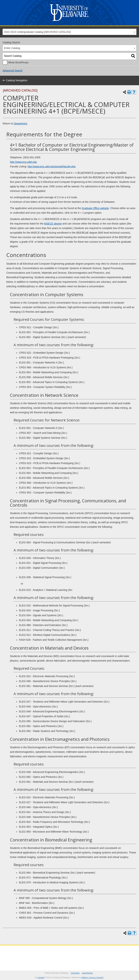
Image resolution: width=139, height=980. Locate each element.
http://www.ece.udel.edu (23, 162)
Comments (75, 973)
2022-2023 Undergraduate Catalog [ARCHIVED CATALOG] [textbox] (37, 32)
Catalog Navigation (17, 80)
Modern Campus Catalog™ (93, 977)
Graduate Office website (95, 208)
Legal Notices (87, 973)
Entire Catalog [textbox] (12, 48)
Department (21, 123)
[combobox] (69, 32)
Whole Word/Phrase (18, 63)
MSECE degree (53, 224)
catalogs (41, 977)
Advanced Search (13, 71)
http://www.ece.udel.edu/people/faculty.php (51, 166)
